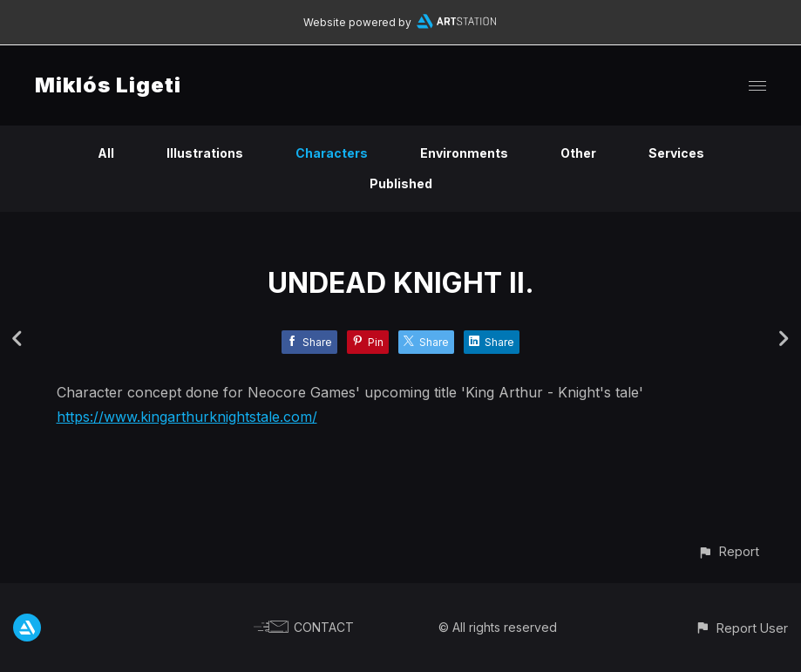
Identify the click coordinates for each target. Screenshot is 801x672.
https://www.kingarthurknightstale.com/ (187, 417)
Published (401, 183)
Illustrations (205, 153)
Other (578, 153)
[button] (728, 551)
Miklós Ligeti (108, 85)
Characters (332, 153)
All (106, 153)
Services (676, 153)
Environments (464, 153)
